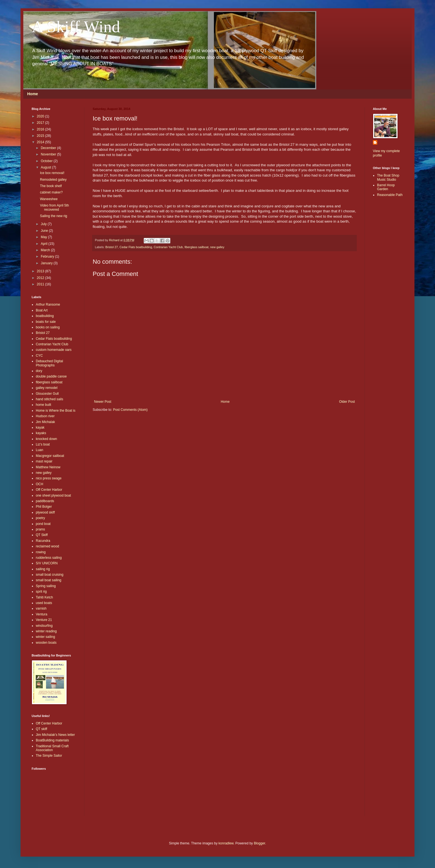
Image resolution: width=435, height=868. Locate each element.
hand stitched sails (50, 399)
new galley (217, 247)
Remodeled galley (53, 180)
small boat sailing (49, 580)
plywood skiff (45, 512)
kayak (40, 427)
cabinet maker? (51, 192)
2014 (41, 142)
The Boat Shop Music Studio (388, 177)
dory (39, 371)
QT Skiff (42, 535)
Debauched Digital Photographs (49, 363)
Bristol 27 (112, 247)
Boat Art (42, 310)
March (46, 250)
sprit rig (41, 592)
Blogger (260, 843)
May (44, 237)
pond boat (43, 524)
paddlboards (45, 501)
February (48, 256)
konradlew (226, 843)
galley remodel (47, 388)
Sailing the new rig (54, 216)
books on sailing (48, 327)
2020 (41, 116)
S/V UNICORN (47, 563)
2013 (41, 271)
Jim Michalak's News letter (55, 735)
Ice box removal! (52, 173)
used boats (44, 603)
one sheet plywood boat (53, 495)
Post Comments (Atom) (130, 410)
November (49, 154)
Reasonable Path (390, 195)
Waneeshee (49, 199)
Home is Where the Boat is (56, 411)
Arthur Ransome (48, 305)
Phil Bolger (44, 507)
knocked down (46, 439)
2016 (41, 129)
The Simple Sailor (49, 756)
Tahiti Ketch (44, 597)
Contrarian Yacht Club (168, 247)
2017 (41, 123)
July (44, 224)
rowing (41, 552)
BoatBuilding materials (52, 740)
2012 (41, 278)
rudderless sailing (49, 558)
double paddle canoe (51, 376)
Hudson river (45, 416)
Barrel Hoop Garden (386, 187)
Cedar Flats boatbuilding (136, 247)
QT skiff (41, 729)
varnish (41, 608)
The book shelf (51, 186)
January (47, 263)
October (47, 161)
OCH (40, 484)
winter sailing (45, 637)
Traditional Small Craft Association (52, 748)
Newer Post (103, 402)
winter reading (46, 631)
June (45, 231)
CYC (39, 356)
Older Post (347, 402)
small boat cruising (50, 575)
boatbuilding (45, 316)
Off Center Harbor (49, 490)
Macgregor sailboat (50, 456)
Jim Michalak (45, 422)
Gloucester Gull (47, 394)
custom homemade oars (54, 350)
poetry (40, 518)
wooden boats (46, 643)
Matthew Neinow (48, 467)
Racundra (43, 541)
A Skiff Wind (76, 27)
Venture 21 (44, 620)
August (46, 167)
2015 (41, 136)
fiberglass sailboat (196, 247)
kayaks (41, 433)
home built (43, 405)
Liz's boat (43, 444)
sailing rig (43, 569)
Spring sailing (46, 586)
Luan (40, 450)
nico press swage (49, 478)
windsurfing (44, 626)
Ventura (41, 614)
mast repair (44, 461)
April (45, 244)
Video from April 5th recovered (55, 207)
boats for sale (46, 322)
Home (33, 94)
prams (40, 529)
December (49, 148)
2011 (41, 284)
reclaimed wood (47, 546)
